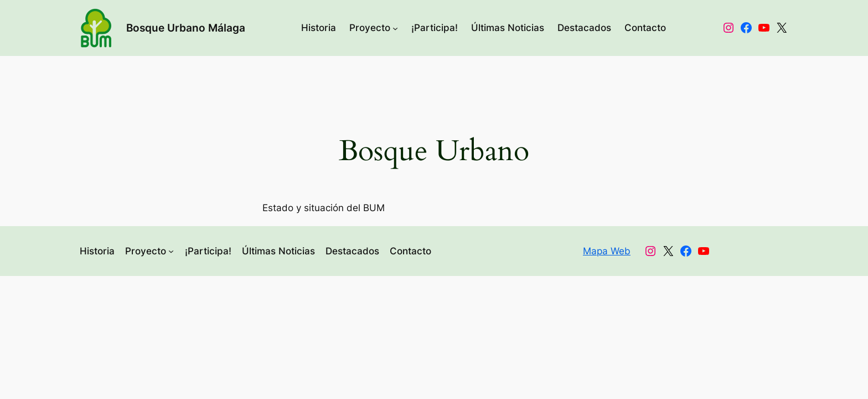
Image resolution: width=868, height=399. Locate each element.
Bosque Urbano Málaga (186, 28)
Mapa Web (607, 251)
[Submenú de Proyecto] (395, 28)
